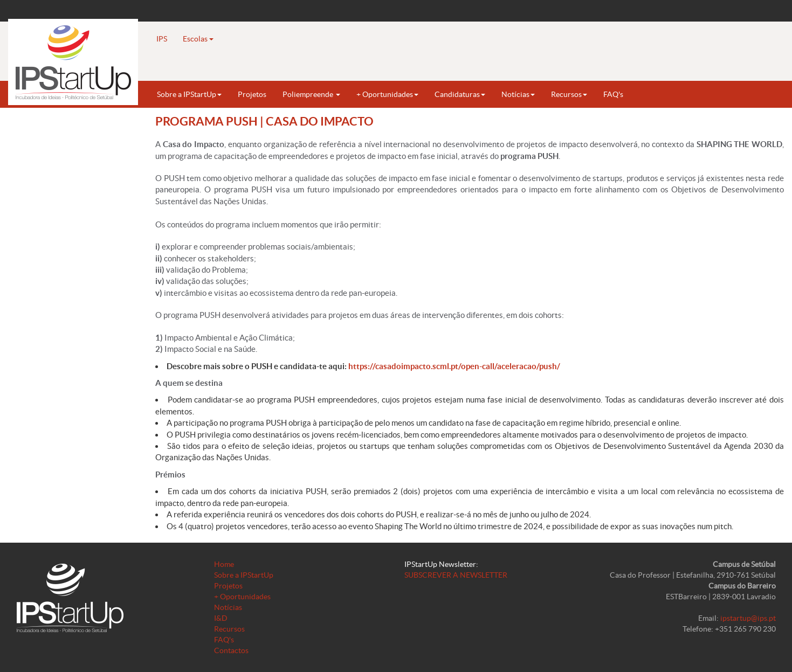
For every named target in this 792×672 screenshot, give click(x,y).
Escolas (198, 39)
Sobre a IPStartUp (189, 94)
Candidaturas (460, 94)
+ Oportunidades (387, 94)
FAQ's (613, 94)
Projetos (252, 94)
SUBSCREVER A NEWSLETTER (456, 575)
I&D (221, 618)
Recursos (569, 94)
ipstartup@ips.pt (748, 618)
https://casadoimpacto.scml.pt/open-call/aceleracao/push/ (454, 366)
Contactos (231, 650)
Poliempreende (311, 94)
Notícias (518, 94)
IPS (162, 39)
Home (224, 564)
